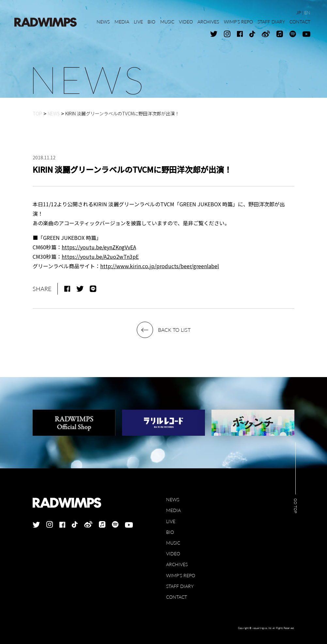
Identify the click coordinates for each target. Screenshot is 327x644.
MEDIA (173, 510)
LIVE (171, 521)
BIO (170, 532)
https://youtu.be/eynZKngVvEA (99, 247)
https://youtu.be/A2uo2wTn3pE (100, 256)
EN (307, 13)
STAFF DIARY (180, 586)
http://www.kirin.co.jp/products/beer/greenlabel (160, 266)
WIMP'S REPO (181, 575)
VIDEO (173, 554)
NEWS (173, 499)
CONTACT (177, 597)
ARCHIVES (177, 564)
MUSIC (173, 543)
